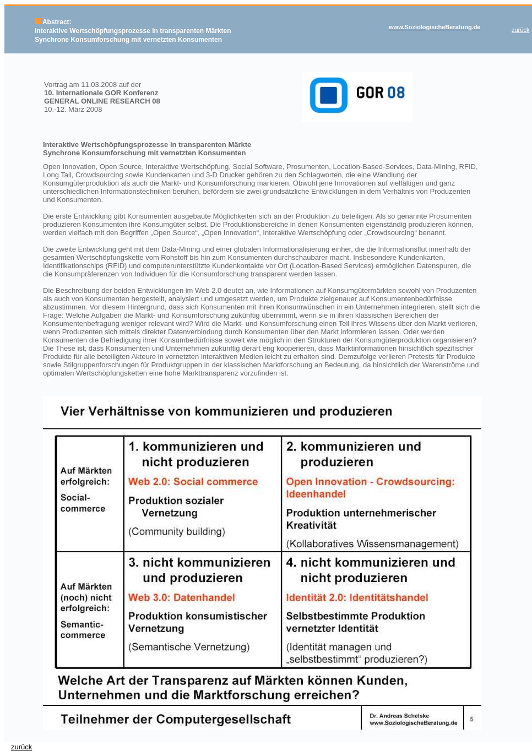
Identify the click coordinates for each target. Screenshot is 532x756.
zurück (21, 747)
